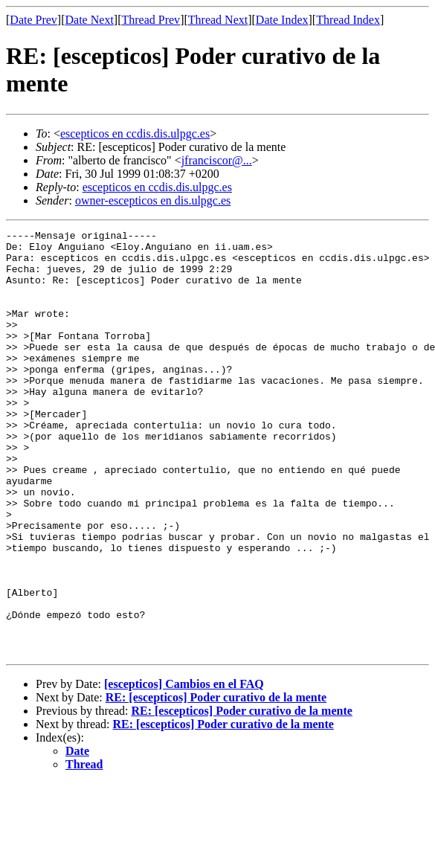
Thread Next (218, 20)
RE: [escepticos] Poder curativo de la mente (216, 782)
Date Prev (33, 20)
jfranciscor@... (217, 160)
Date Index (282, 20)
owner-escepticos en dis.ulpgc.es (153, 200)
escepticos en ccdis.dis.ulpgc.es (135, 134)
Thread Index (348, 20)
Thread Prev (151, 20)
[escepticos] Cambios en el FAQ (184, 769)
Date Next (90, 20)
